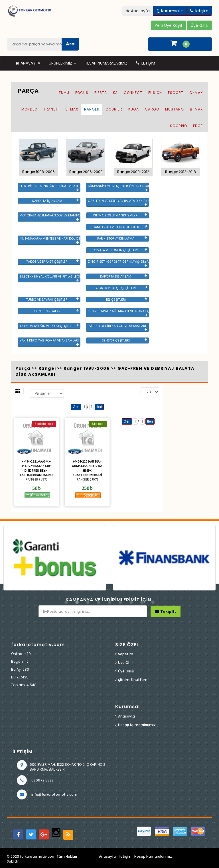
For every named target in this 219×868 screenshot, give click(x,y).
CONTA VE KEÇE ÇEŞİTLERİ (121, 288)
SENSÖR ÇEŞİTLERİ (124, 340)
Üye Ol (124, 663)
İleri (99, 407)
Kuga (134, 109)
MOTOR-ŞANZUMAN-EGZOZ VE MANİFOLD (50, 217)
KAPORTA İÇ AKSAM (55, 201)
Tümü (64, 93)
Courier (114, 109)
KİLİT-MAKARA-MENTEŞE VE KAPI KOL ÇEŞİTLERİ (50, 240)
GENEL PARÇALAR (56, 311)
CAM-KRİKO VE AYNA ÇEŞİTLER (120, 227)
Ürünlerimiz (62, 63)
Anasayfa (28, 63)
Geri (76, 407)
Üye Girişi (126, 671)
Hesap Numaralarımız (106, 63)
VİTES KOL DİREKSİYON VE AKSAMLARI (118, 327)
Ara (70, 44)
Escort (176, 93)
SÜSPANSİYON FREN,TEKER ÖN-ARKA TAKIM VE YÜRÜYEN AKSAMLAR (118, 188)
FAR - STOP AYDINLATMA (122, 238)
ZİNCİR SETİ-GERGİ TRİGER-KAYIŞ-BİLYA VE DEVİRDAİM (118, 263)
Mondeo (29, 109)
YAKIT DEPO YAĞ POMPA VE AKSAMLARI (49, 342)
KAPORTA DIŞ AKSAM (124, 276)
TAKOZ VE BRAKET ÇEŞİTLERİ (52, 262)
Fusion (155, 93)
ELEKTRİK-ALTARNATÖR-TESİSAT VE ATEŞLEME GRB (50, 188)
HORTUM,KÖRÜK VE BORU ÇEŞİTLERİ (49, 326)
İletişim (146, 63)
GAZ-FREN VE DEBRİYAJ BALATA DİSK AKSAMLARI (118, 202)
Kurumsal (170, 11)
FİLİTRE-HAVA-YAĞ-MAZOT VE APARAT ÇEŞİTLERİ (118, 313)
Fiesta (101, 93)
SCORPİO (179, 126)
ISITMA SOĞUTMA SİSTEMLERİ (120, 215)
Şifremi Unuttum (133, 680)
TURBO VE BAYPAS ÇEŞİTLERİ (52, 300)
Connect (133, 93)
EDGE (198, 126)
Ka (115, 93)
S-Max (72, 109)
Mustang (175, 109)
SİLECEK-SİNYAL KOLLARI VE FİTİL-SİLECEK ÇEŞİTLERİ (50, 278)
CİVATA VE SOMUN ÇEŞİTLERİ (120, 250)
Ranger (92, 109)
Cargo (152, 109)
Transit (51, 109)
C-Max (196, 93)
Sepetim (126, 654)
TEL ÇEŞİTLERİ (126, 300)
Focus (82, 93)
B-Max (196, 109)
